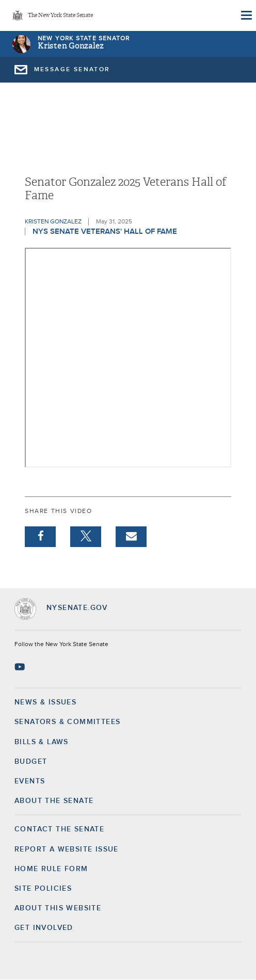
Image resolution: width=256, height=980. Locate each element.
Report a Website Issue (67, 849)
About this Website (58, 908)
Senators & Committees (67, 722)
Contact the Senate (59, 829)
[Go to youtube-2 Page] (21, 667)
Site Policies (43, 889)
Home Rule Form (51, 869)
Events (30, 781)
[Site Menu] (246, 15)
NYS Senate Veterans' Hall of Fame (105, 231)
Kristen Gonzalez (71, 46)
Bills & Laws (42, 742)
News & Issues (45, 702)
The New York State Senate (60, 16)
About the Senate (54, 801)
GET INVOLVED (44, 928)
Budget (31, 762)
